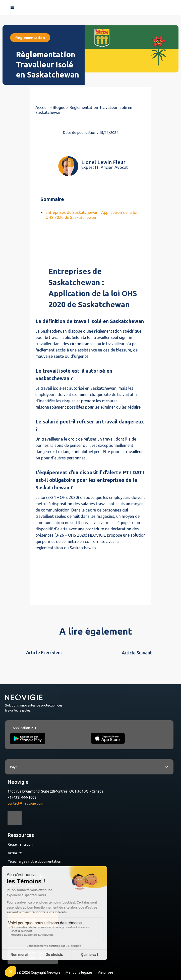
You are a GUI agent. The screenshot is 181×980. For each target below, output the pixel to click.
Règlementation (20, 844)
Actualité (15, 853)
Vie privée (105, 972)
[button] (13, 8)
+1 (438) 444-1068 (22, 797)
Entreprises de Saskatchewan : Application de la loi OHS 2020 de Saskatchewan (91, 215)
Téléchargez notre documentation (35, 861)
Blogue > (61, 107)
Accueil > (44, 107)
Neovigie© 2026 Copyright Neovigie (33, 972)
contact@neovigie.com (25, 803)
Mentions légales (79, 972)
